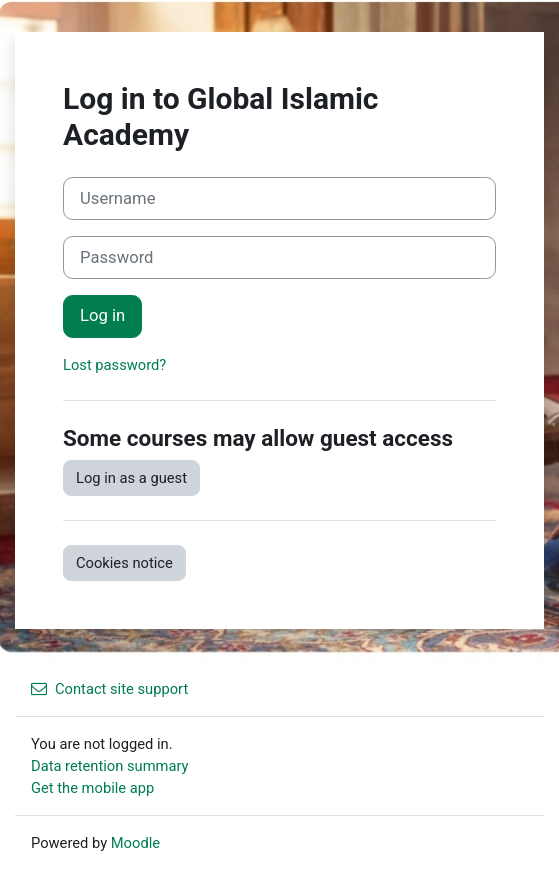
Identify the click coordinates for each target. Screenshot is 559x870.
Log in (102, 315)
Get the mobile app (92, 788)
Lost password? (114, 365)
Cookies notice (124, 563)
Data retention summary (110, 766)
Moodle (135, 843)
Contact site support (109, 689)
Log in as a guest (131, 478)
